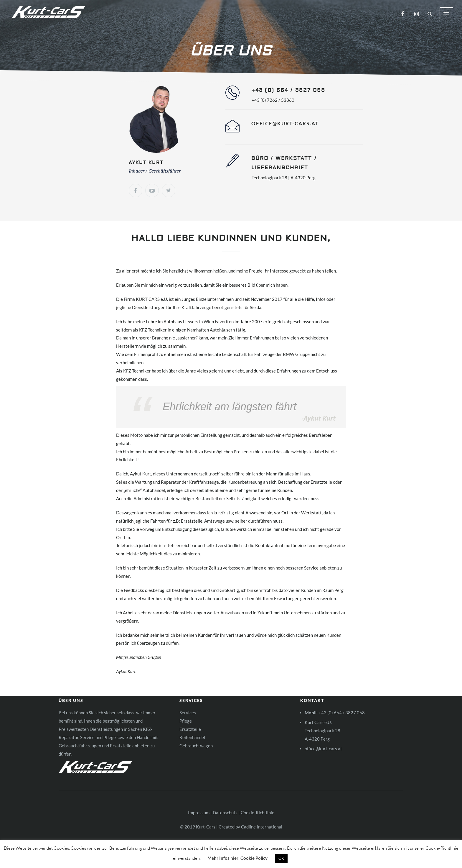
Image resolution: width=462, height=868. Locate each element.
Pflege (186, 721)
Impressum (199, 813)
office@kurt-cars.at (285, 123)
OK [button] (281, 858)
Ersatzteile (190, 729)
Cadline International (262, 827)
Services (188, 713)
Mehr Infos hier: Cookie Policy (237, 858)
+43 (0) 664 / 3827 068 (342, 713)
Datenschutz (225, 813)
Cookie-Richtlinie (258, 813)
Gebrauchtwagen (196, 746)
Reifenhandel (192, 737)
